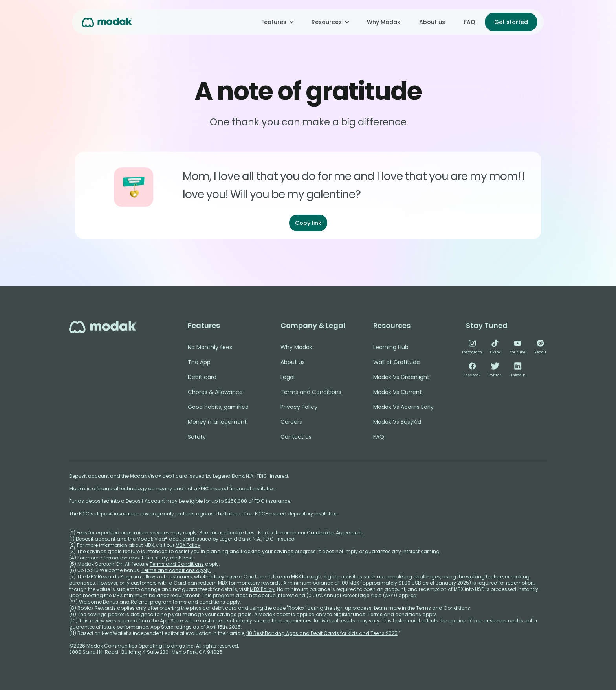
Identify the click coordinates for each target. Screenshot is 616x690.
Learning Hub (391, 347)
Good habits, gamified (218, 407)
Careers (291, 422)
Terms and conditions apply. (176, 570)
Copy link (308, 223)
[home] (107, 22)
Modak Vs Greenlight (401, 377)
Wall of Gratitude (397, 362)
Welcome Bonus (99, 602)
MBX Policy (188, 545)
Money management (217, 422)
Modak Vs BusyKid (397, 422)
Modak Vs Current (398, 392)
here (187, 558)
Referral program (151, 602)
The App (199, 362)
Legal (288, 377)
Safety (197, 437)
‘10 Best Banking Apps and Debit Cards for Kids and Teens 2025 (322, 633)
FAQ (470, 22)
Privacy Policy (299, 407)
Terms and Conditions (311, 392)
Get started (511, 22)
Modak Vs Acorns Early (403, 407)
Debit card (202, 377)
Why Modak (384, 22)
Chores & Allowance (215, 392)
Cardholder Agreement (335, 533)
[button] (277, 22)
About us (432, 22)
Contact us (296, 437)
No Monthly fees (210, 347)
